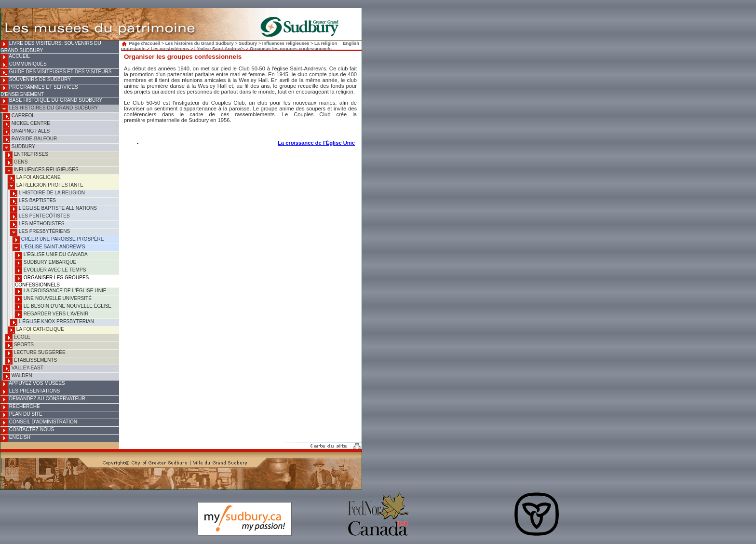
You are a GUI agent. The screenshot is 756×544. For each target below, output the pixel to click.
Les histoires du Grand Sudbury (49, 109)
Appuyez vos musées (33, 384)
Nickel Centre (27, 124)
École (18, 338)
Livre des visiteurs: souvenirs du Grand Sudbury (51, 47)
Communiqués (24, 65)
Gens (16, 163)
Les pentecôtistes (40, 217)
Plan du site (21, 415)
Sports (20, 346)
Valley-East (23, 369)
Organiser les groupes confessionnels (52, 281)
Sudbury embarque (46, 263)
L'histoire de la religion (47, 194)
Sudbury (19, 147)
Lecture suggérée (35, 353)
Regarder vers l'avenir (52, 315)
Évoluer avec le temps (50, 271)
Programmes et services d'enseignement (39, 91)
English (15, 438)
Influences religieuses (42, 170)
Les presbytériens (40, 232)
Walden (18, 376)
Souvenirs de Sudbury (36, 80)
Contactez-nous (27, 430)
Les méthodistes (37, 224)
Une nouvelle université (53, 299)
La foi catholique (36, 330)
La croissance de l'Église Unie (61, 292)
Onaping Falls (26, 132)
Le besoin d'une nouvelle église (63, 307)
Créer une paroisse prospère (58, 240)
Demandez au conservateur (43, 400)
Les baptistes (33, 201)
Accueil (15, 57)
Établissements (31, 361)
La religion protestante (46, 186)
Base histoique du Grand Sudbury (51, 101)
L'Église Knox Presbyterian (52, 322)
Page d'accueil (142, 43)
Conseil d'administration (39, 423)
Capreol (19, 116)
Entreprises (27, 155)
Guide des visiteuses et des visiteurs (56, 73)
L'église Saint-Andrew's (49, 248)
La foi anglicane (34, 178)
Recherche (20, 407)
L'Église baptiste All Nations (54, 209)
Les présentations (30, 392)
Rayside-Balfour (30, 140)
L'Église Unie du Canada (51, 255)
